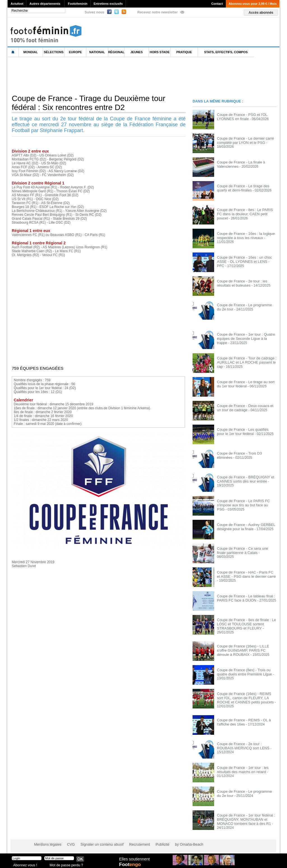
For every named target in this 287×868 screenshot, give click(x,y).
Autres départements (45, 4)
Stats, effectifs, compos (226, 52)
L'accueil (13, 52)
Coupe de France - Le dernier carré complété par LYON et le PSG (243, 140)
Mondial (30, 52)
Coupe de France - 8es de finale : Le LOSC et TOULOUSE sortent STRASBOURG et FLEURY (244, 624)
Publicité (154, 840)
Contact (217, 4)
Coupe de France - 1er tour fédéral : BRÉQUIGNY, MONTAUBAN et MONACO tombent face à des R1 (244, 816)
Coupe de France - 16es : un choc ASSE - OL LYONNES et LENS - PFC (245, 259)
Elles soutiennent (134, 859)
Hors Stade (160, 52)
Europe (75, 52)
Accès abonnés (261, 13)
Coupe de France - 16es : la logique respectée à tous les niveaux (244, 235)
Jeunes (136, 52)
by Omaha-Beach (180, 840)
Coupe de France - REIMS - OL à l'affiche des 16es (242, 719)
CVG (69, 840)
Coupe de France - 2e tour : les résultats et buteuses (240, 283)
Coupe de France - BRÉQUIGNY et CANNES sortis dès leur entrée (243, 479)
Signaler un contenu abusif (98, 840)
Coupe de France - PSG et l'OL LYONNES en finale (240, 116)
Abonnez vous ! (24, 864)
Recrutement (133, 840)
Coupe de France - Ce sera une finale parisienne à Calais (245, 550)
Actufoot (17, 4)
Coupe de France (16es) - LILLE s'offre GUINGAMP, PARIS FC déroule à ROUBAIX (246, 649)
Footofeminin (78, 4)
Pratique (184, 52)
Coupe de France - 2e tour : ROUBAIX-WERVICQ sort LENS (246, 742)
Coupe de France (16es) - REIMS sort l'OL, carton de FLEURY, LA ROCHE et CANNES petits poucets (246, 697)
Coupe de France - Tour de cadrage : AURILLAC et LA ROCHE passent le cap (245, 362)
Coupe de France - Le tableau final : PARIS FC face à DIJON (244, 598)
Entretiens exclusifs (108, 4)
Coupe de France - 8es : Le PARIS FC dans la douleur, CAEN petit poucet (246, 212)
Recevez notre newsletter (158, 12)
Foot (131, 864)
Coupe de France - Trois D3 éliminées (245, 453)
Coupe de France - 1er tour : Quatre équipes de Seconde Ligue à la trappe (245, 336)
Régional (116, 52)
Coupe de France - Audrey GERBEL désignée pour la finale (244, 527)
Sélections (54, 52)
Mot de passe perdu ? (64, 864)
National (97, 52)
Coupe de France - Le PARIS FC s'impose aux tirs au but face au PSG (245, 503)
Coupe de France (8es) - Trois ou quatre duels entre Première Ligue (242, 671)
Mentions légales (47, 840)
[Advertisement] (110, 75)
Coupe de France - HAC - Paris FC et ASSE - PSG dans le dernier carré (245, 574)
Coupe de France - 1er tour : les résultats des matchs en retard (241, 766)
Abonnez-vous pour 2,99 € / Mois (253, 4)
